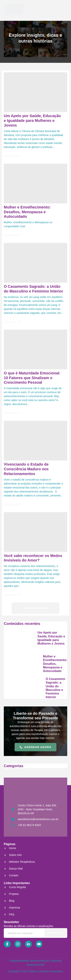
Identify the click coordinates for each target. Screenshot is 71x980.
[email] (35, 933)
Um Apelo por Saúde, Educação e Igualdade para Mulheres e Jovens (32, 121)
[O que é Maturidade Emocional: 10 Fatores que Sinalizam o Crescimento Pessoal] (35, 349)
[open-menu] (60, 9)
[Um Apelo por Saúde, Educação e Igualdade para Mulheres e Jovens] (35, 92)
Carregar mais (35, 608)
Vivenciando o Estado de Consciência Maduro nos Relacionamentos (26, 469)
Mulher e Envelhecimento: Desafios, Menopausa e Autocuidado (27, 212)
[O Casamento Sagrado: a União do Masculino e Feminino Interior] (35, 263)
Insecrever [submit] (55, 933)
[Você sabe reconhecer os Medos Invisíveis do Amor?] (35, 532)
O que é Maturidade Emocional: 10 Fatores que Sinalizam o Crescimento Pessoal (32, 378)
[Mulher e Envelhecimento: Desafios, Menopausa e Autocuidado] (35, 184)
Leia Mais (12, 156)
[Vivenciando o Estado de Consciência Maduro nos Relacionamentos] (35, 441)
